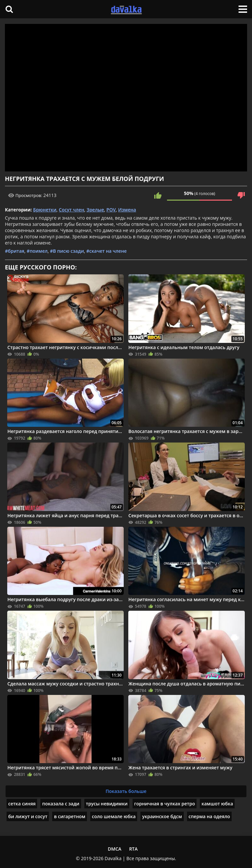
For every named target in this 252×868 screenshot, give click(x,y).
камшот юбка (217, 804)
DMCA (114, 849)
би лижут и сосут (28, 816)
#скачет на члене (106, 251)
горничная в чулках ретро (165, 804)
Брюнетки (45, 210)
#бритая (15, 251)
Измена (127, 210)
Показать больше (126, 791)
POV (111, 210)
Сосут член (71, 210)
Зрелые (95, 210)
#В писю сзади (67, 251)
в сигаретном (70, 816)
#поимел (37, 251)
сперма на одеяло (210, 816)
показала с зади (61, 804)
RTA (133, 849)
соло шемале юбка (114, 816)
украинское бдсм (162, 816)
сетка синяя (22, 804)
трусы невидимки (107, 804)
